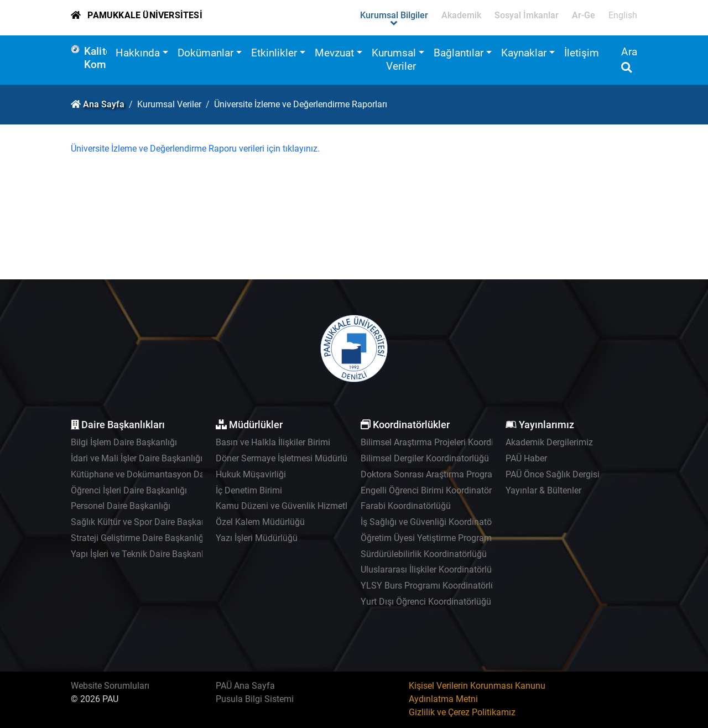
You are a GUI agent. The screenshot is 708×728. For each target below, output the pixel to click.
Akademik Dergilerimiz (549, 442)
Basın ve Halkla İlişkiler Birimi (273, 442)
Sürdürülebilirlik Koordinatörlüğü (424, 554)
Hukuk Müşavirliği (251, 474)
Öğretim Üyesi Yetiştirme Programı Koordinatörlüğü (460, 538)
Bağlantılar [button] (459, 53)
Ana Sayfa (104, 104)
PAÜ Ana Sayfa (245, 686)
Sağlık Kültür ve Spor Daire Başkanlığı (144, 522)
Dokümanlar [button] (205, 53)
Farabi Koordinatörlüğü (406, 506)
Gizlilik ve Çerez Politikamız (462, 712)
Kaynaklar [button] (524, 53)
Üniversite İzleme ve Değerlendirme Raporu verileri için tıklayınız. (195, 149)
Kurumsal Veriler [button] (394, 59)
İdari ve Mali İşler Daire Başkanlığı (137, 458)
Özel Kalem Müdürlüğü (260, 522)
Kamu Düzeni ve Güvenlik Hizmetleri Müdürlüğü (309, 506)
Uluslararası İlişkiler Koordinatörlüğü (431, 570)
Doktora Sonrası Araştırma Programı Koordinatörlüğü (464, 474)
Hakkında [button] (138, 53)
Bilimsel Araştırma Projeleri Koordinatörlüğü (446, 442)
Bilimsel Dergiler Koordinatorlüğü (425, 458)
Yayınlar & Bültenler (543, 490)
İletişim (582, 53)
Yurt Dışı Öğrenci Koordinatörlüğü (426, 602)
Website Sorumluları (110, 686)
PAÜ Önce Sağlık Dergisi (553, 474)
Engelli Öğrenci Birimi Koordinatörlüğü (435, 490)
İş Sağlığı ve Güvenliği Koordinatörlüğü (436, 522)
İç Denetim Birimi (249, 490)
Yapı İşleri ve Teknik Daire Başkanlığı (142, 554)
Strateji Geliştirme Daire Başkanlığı (138, 538)
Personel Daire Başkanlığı (121, 506)
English (623, 15)
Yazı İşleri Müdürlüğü (257, 538)
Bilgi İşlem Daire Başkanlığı (124, 442)
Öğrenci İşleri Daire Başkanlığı (129, 490)
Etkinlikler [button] (274, 53)
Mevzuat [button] (334, 53)
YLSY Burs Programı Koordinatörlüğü (433, 586)
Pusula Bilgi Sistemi (255, 699)
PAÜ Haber (526, 458)
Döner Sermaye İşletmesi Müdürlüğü (287, 458)
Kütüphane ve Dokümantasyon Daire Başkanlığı (164, 474)
